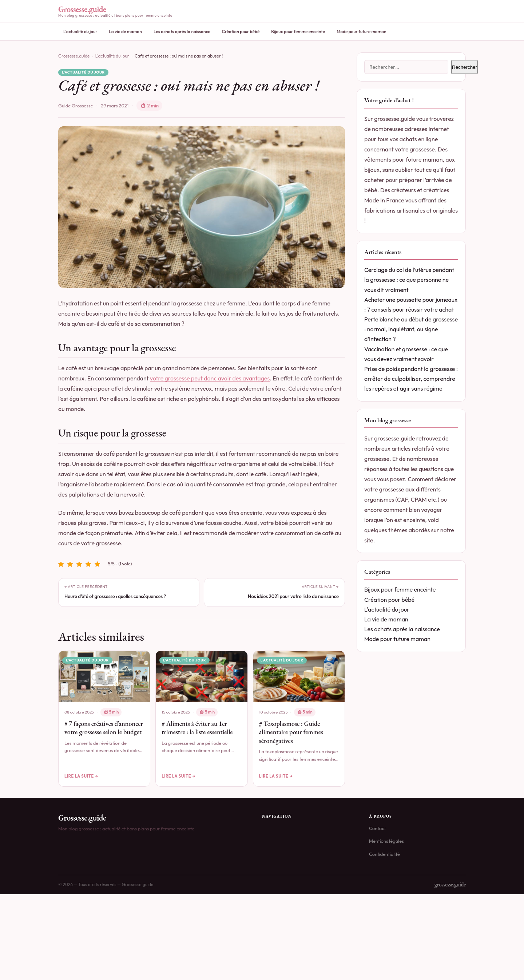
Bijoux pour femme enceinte (298, 31)
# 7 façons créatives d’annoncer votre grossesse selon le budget (104, 728)
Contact (377, 829)
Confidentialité (384, 854)
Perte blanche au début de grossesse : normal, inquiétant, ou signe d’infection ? (411, 329)
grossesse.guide (450, 885)
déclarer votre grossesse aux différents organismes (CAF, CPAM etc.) (410, 489)
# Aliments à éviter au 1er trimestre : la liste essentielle (197, 728)
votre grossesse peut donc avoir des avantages (210, 378)
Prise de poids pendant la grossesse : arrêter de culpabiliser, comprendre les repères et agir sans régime (411, 379)
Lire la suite (79, 776)
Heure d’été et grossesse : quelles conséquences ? (115, 596)
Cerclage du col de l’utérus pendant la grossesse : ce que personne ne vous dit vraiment (409, 280)
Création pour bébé (241, 31)
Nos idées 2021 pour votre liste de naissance (293, 596)
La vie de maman (125, 31)
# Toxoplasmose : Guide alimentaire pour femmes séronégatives (291, 732)
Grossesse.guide (74, 56)
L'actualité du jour (80, 31)
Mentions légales (386, 841)
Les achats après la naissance (182, 31)
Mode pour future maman (362, 31)
